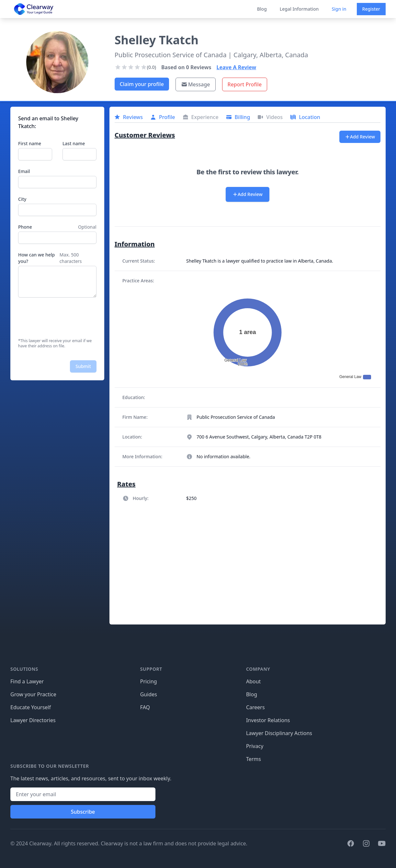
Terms (254, 759)
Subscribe (83, 812)
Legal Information (299, 9)
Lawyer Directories (33, 720)
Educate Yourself (31, 707)
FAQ (145, 707)
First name (30, 143)
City (22, 199)
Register (371, 9)
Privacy (255, 746)
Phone (25, 227)
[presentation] (67, 318)
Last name (74, 143)
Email (24, 171)
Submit (83, 366)
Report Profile (245, 84)
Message (196, 84)
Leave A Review (237, 67)
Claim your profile (142, 84)
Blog (262, 9)
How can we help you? (36, 258)
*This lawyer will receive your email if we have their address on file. (55, 343)
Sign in (339, 9)
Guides (149, 694)
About (253, 681)
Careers (255, 707)
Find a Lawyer (27, 681)
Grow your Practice (33, 694)
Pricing (149, 681)
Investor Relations (268, 720)
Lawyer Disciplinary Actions (279, 733)
